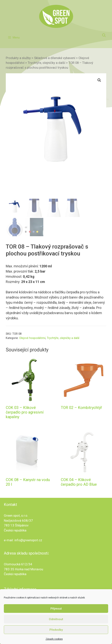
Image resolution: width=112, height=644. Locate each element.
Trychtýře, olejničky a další (46, 63)
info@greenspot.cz (28, 540)
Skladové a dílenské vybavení (55, 58)
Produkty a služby (18, 58)
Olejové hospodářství (32, 338)
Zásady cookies (54, 642)
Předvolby (56, 633)
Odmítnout (56, 622)
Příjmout (56, 612)
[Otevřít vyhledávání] (104, 35)
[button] (99, 80)
